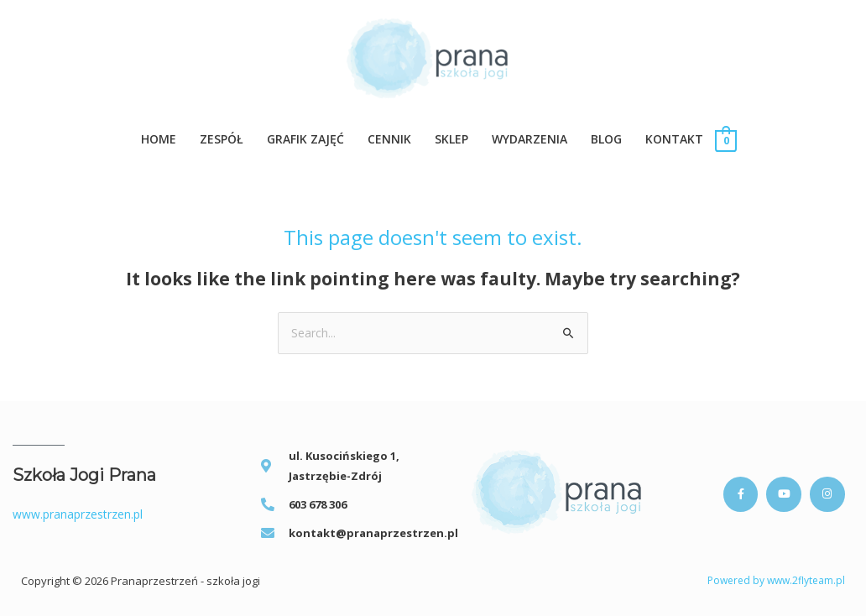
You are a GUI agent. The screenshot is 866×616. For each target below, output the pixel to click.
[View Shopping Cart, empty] (725, 140)
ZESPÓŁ (222, 139)
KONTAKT (674, 139)
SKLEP (451, 139)
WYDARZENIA (530, 139)
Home (159, 139)
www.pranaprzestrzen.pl (78, 515)
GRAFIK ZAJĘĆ (305, 139)
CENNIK (389, 139)
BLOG (606, 139)
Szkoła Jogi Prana (84, 476)
